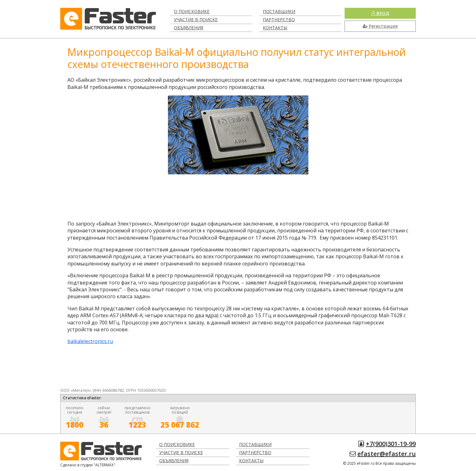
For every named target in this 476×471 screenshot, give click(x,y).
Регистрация (380, 26)
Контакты (275, 28)
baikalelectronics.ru (90, 341)
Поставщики (279, 11)
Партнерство (279, 19)
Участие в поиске (196, 19)
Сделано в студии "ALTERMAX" (88, 465)
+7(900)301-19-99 (391, 444)
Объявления (189, 28)
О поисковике (192, 11)
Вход (380, 13)
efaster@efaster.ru (387, 454)
